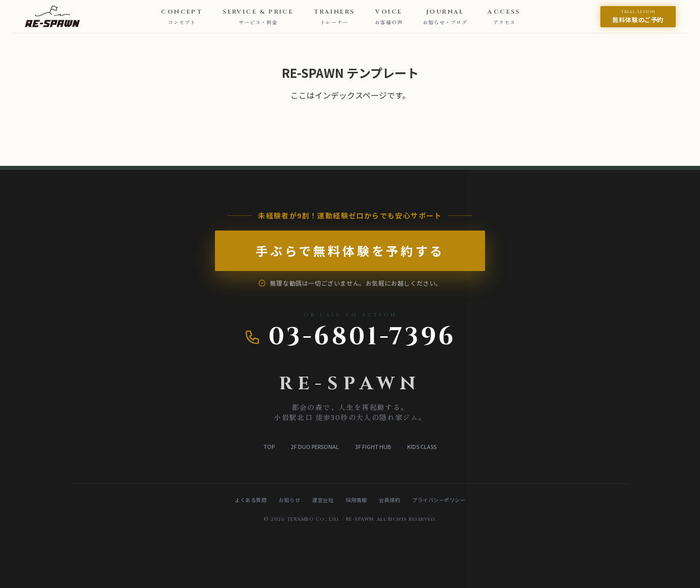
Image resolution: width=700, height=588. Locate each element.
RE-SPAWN (350, 384)
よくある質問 (251, 500)
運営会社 (323, 500)
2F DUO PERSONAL (315, 446)
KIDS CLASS (422, 446)
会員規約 (389, 500)
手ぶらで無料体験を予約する (330, 251)
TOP (269, 446)
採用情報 (356, 500)
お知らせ (289, 500)
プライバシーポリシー (439, 500)
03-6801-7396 (350, 337)
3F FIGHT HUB (373, 446)
